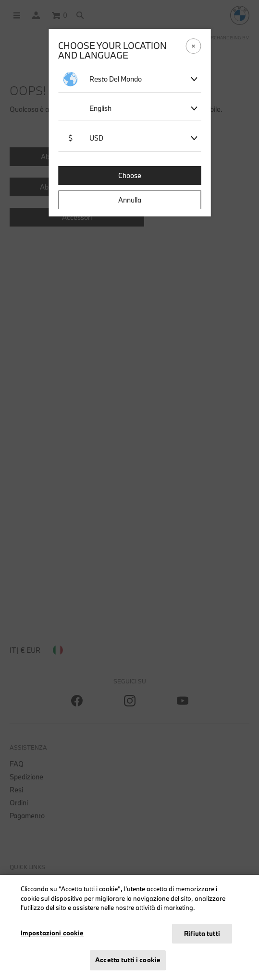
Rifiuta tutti (202, 933)
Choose (130, 175)
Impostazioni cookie (52, 933)
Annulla (130, 200)
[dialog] (129, 490)
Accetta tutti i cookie (128, 960)
